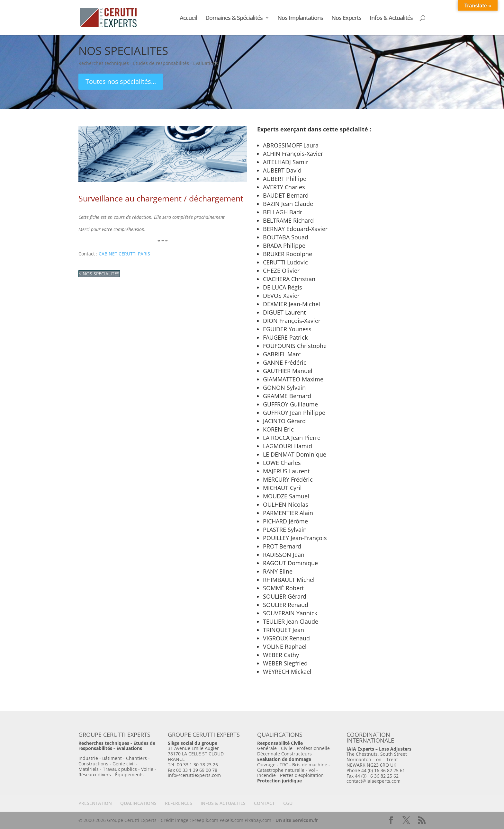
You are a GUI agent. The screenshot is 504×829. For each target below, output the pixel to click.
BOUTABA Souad (286, 237)
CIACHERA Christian (289, 279)
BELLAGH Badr (283, 212)
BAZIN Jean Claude (288, 204)
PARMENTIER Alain (288, 513)
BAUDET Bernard (286, 195)
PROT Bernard (282, 546)
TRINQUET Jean (283, 630)
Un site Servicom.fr (297, 820)
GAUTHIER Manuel (288, 371)
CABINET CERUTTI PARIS (124, 254)
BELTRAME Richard (288, 220)
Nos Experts (346, 18)
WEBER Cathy (281, 655)
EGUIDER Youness (287, 329)
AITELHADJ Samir (286, 162)
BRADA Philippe (284, 245)
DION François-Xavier (292, 321)
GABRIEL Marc (282, 354)
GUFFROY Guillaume (290, 404)
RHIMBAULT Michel (289, 580)
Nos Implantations (300, 18)
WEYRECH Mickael (287, 672)
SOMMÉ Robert (283, 588)
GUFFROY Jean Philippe (294, 413)
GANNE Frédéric (285, 362)
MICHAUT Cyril (282, 488)
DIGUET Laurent (284, 312)
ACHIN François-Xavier (293, 154)
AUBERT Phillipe (285, 179)
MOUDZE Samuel (286, 496)
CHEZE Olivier (281, 271)
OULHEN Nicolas (286, 504)
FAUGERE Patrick (285, 337)
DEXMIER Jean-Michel (292, 304)
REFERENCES (179, 803)
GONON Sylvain (284, 388)
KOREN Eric (278, 429)
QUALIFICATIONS (138, 803)
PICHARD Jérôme (285, 521)
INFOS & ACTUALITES (223, 803)
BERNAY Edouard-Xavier (295, 229)
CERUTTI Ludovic (285, 262)
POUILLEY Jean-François (295, 538)
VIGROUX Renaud (286, 638)
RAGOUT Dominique (290, 563)
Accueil (188, 18)
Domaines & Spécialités (234, 18)
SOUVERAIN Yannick (290, 613)
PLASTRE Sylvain (285, 530)
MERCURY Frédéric (288, 479)
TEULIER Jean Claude (291, 621)
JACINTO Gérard (284, 421)
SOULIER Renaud (286, 605)
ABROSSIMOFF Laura (291, 145)
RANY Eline (278, 571)
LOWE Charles (282, 463)
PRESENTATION (95, 803)
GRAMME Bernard (287, 396)
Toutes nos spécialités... (121, 81)
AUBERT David (282, 170)
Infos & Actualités (391, 18)
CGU (288, 803)
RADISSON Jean (284, 555)
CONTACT (264, 803)
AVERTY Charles (284, 187)
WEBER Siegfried (285, 663)
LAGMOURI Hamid (288, 446)
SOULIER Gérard (285, 596)
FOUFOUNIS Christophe (295, 346)
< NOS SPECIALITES (99, 274)
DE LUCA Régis (283, 287)
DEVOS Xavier (281, 296)
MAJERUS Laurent (286, 471)
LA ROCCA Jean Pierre (292, 438)
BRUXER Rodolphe (288, 254)
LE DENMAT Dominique (295, 454)
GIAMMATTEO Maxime (293, 379)
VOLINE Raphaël (285, 646)
